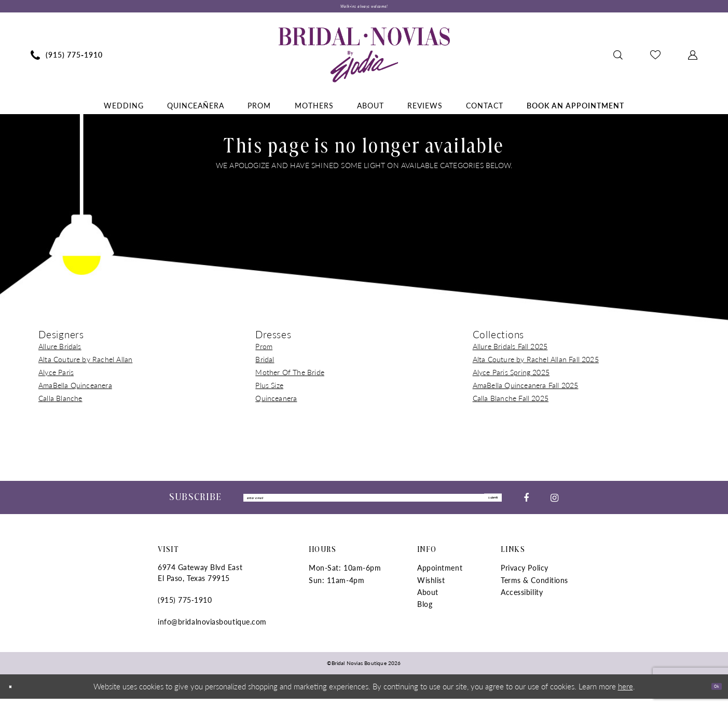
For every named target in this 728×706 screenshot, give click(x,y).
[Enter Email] (373, 503)
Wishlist (431, 587)
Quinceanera (276, 403)
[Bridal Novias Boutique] (364, 59)
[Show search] (618, 59)
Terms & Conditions (534, 587)
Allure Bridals (60, 351)
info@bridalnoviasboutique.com (212, 629)
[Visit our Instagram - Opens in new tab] (554, 503)
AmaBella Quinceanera (75, 390)
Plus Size (269, 390)
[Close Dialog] (15, 694)
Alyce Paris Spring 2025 (511, 377)
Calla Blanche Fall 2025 (511, 403)
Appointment (440, 575)
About (428, 599)
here (626, 693)
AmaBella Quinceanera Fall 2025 (526, 390)
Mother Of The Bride (290, 377)
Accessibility (522, 599)
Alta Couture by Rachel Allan (85, 364)
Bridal (265, 364)
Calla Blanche (60, 403)
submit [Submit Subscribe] (484, 503)
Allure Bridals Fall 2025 (510, 351)
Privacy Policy (525, 575)
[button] (693, 59)
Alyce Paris (56, 377)
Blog (425, 611)
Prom (264, 351)
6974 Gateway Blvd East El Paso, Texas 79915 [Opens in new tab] (200, 580)
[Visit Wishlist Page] (656, 59)
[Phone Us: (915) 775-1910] (67, 59)
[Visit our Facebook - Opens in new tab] (526, 503)
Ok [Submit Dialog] (711, 693)
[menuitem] (67, 59)
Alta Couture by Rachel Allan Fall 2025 (536, 364)
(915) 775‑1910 (185, 607)
